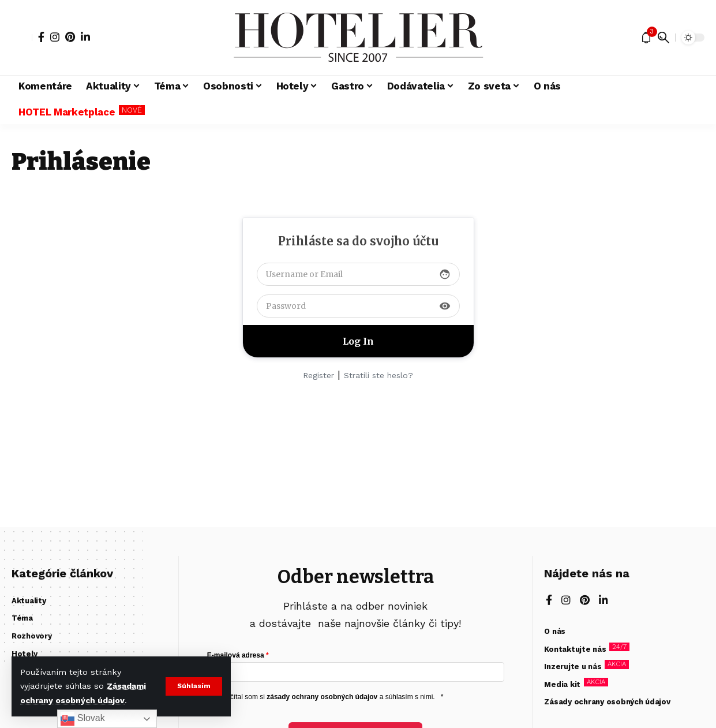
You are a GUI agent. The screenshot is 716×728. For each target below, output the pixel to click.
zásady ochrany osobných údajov (322, 697)
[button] (194, 686)
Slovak (83, 719)
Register (318, 375)
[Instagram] (55, 37)
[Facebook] (41, 37)
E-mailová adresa (236, 655)
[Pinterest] (70, 37)
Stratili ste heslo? (378, 375)
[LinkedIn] (85, 37)
